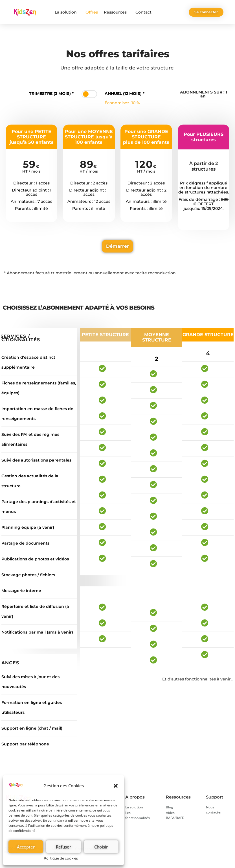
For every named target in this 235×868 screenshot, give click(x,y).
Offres (92, 12)
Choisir (101, 847)
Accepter (26, 847)
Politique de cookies (61, 858)
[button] (116, 786)
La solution (67, 12)
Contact (143, 12)
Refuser (63, 847)
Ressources (117, 12)
